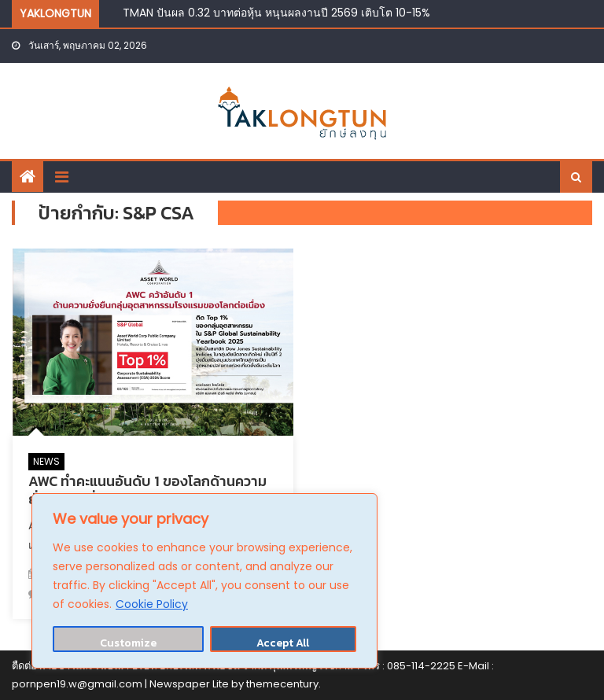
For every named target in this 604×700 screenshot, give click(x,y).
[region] (204, 581)
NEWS (46, 461)
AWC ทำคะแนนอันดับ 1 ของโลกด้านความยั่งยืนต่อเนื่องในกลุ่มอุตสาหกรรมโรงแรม (149, 490)
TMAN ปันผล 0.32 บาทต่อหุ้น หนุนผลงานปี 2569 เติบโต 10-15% (276, 13)
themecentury (282, 684)
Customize (128, 643)
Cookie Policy (152, 604)
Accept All (283, 643)
